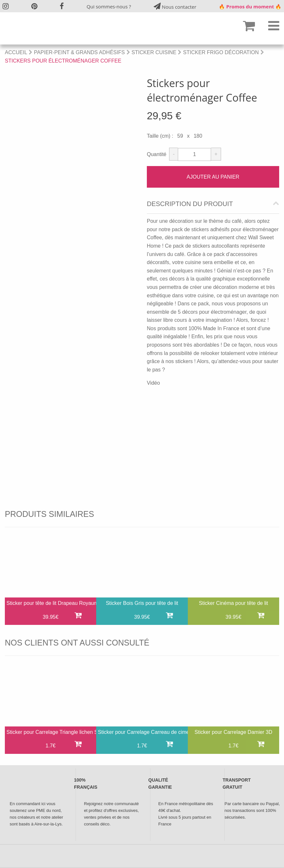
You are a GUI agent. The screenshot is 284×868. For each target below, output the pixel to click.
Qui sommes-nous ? (109, 6)
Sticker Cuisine (154, 52)
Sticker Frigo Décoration (221, 52)
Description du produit (190, 204)
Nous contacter (175, 6)
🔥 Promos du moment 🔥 (250, 6)
